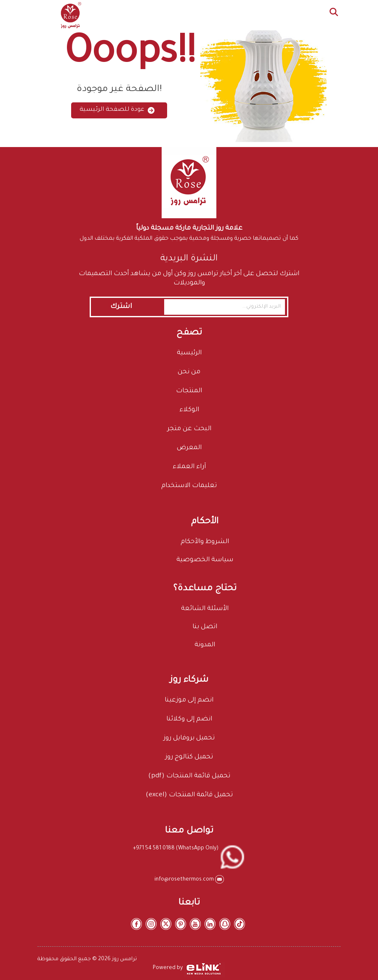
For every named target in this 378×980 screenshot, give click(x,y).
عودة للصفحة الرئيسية (117, 110)
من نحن (189, 372)
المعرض (189, 448)
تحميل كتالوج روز (189, 757)
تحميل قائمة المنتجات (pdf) (189, 776)
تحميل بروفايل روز (189, 738)
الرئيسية (189, 353)
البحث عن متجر (189, 429)
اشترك (121, 307)
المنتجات (189, 391)
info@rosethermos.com (185, 880)
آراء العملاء (189, 467)
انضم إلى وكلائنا (189, 719)
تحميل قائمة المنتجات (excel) (189, 795)
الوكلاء (189, 410)
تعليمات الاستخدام (189, 486)
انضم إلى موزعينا (189, 700)
